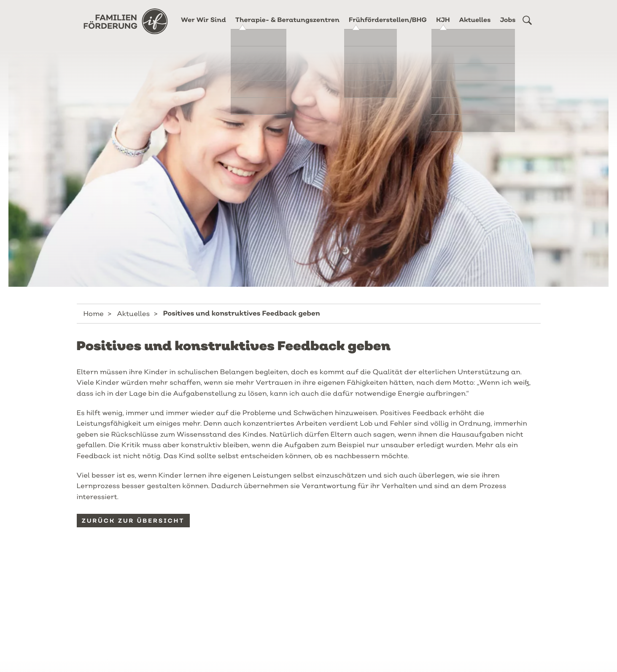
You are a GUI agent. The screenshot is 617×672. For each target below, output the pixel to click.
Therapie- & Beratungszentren (287, 26)
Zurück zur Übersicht (133, 521)
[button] (527, 27)
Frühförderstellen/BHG (388, 26)
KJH (443, 26)
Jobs (508, 26)
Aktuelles (475, 26)
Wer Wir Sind (203, 26)
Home (94, 313)
